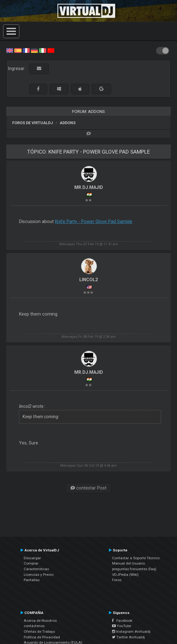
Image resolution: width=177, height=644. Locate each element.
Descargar (32, 558)
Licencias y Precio (39, 575)
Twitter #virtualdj (128, 637)
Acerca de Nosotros (40, 621)
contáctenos (34, 626)
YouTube (122, 626)
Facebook (122, 621)
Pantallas (32, 580)
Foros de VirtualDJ (33, 123)
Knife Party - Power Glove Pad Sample (94, 221)
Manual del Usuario (128, 563)
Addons (68, 123)
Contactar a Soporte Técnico (136, 558)
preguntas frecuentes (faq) (134, 569)
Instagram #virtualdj (131, 631)
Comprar (31, 563)
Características (36, 569)
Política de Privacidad (42, 637)
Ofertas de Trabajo (39, 631)
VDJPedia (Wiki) (125, 575)
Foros (117, 580)
